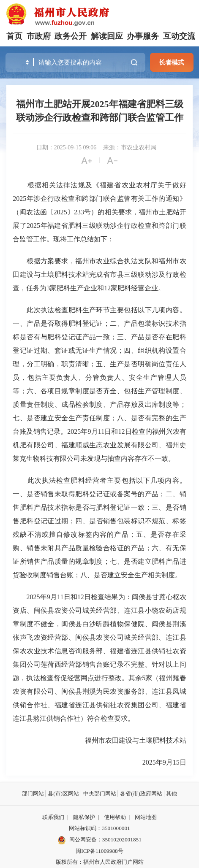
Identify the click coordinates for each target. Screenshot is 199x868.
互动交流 (179, 36)
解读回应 (107, 36)
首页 (14, 36)
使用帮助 (115, 817)
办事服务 (143, 36)
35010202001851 (122, 840)
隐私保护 (84, 817)
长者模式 (172, 62)
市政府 (39, 36)
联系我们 (53, 817)
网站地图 (146, 817)
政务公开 (71, 36)
